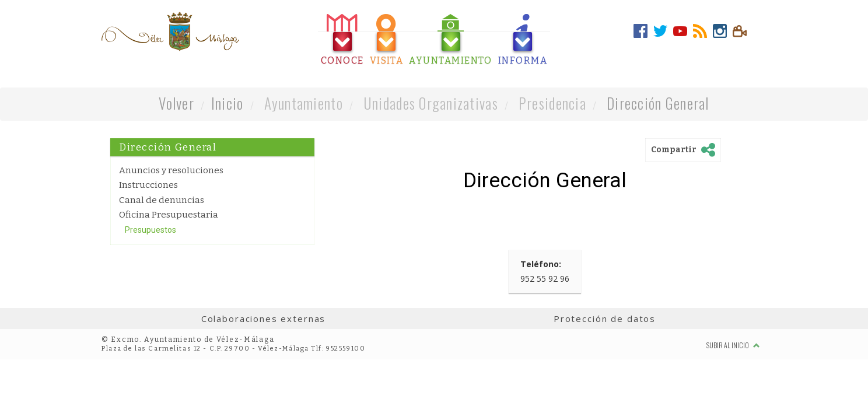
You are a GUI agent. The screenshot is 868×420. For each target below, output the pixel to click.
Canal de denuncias (162, 200)
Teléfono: (541, 264)
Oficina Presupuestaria (169, 215)
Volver (176, 103)
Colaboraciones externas (264, 318)
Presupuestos (150, 230)
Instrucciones (148, 185)
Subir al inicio (733, 345)
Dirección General (658, 103)
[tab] (342, 40)
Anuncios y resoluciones (171, 170)
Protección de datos (605, 318)
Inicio (228, 103)
